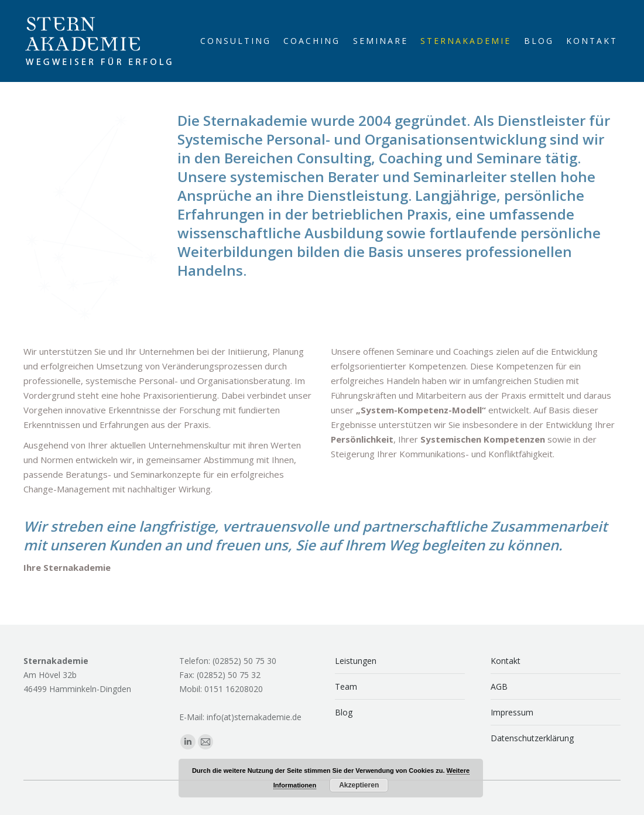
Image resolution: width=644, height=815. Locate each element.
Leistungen (356, 661)
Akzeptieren (359, 785)
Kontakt (506, 661)
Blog (344, 712)
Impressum (512, 712)
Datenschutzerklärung (532, 738)
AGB (499, 686)
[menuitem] (236, 41)
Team (346, 686)
